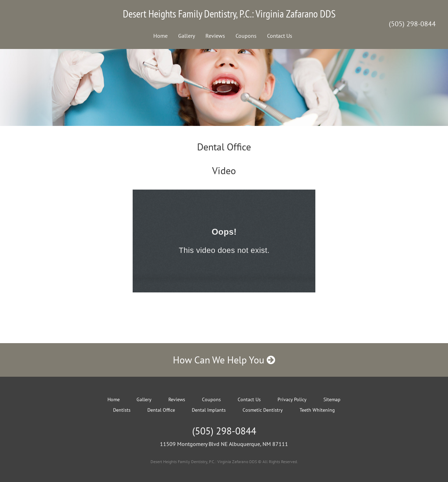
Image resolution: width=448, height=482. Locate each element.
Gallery (187, 36)
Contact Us (280, 36)
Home (160, 36)
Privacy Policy (292, 399)
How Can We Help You (224, 360)
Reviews (215, 36)
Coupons (246, 36)
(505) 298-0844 (412, 24)
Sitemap (332, 399)
